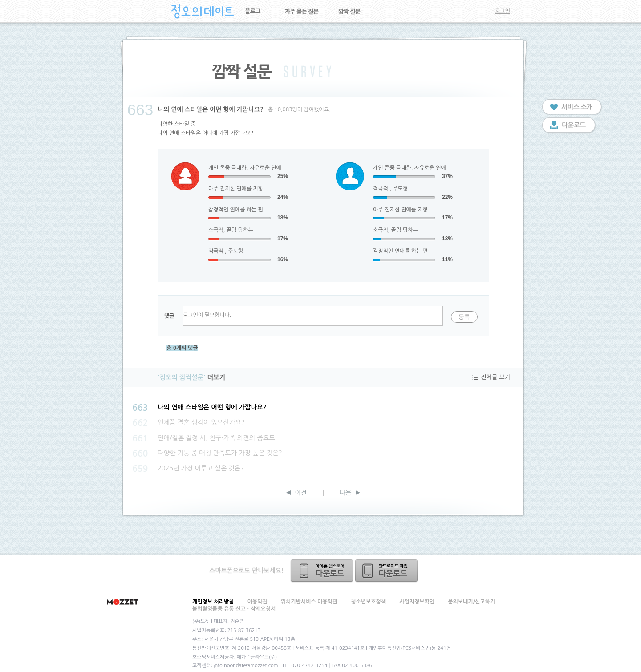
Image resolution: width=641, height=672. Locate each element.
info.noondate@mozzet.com (246, 666)
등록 (464, 317)
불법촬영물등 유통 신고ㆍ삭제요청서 (234, 609)
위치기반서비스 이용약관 (309, 602)
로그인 (503, 11)
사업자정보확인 (417, 602)
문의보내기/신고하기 (471, 602)
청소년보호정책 (368, 602)
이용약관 (258, 602)
